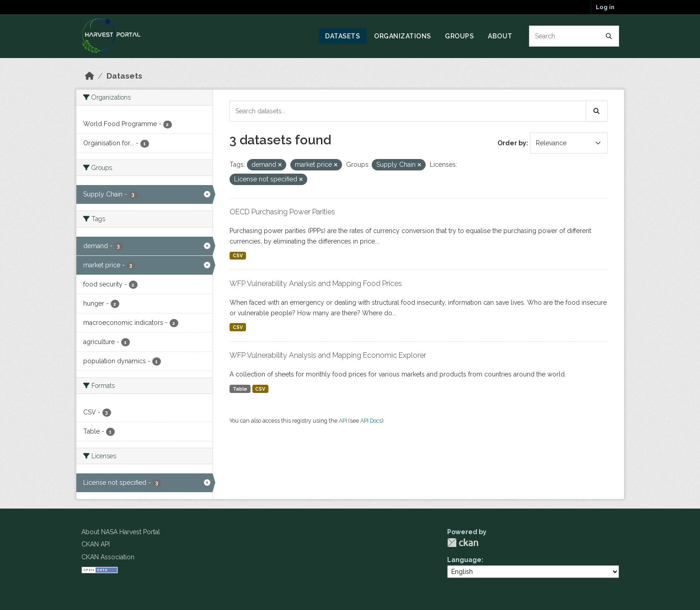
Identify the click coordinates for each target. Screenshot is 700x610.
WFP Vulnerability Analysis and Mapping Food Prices (316, 284)
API (343, 421)
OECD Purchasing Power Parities (282, 212)
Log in (605, 7)
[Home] (90, 76)
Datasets (342, 36)
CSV (238, 255)
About (500, 36)
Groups (459, 36)
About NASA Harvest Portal (121, 532)
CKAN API (96, 544)
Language (464, 560)
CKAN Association (108, 557)
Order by (512, 143)
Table (240, 389)
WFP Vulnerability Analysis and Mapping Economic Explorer (328, 355)
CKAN (463, 543)
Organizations (403, 36)
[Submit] (609, 36)
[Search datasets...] (574, 36)
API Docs (371, 421)
